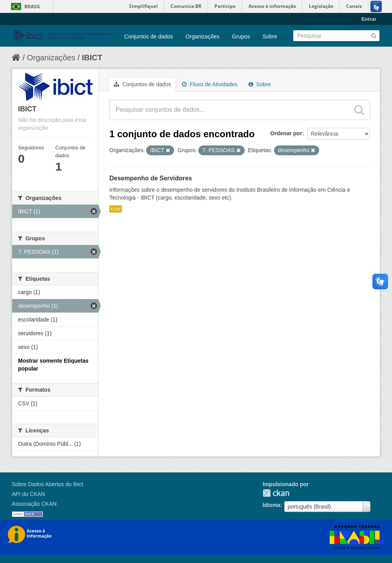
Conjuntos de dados (149, 36)
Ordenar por (286, 133)
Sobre (270, 36)
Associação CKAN (34, 504)
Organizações (202, 36)
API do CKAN (28, 494)
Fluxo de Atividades (210, 84)
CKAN (276, 493)
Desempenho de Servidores (151, 178)
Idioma (271, 505)
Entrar (369, 19)
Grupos (241, 36)
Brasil (33, 6)
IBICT (92, 58)
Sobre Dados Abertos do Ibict (47, 484)
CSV (116, 209)
